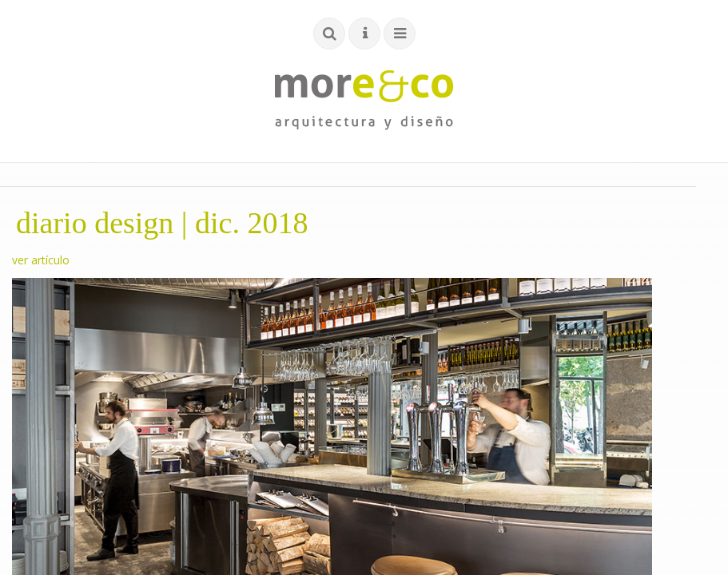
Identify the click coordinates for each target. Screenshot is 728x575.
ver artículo (41, 260)
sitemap (627, 373)
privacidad (515, 373)
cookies (574, 373)
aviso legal (449, 373)
